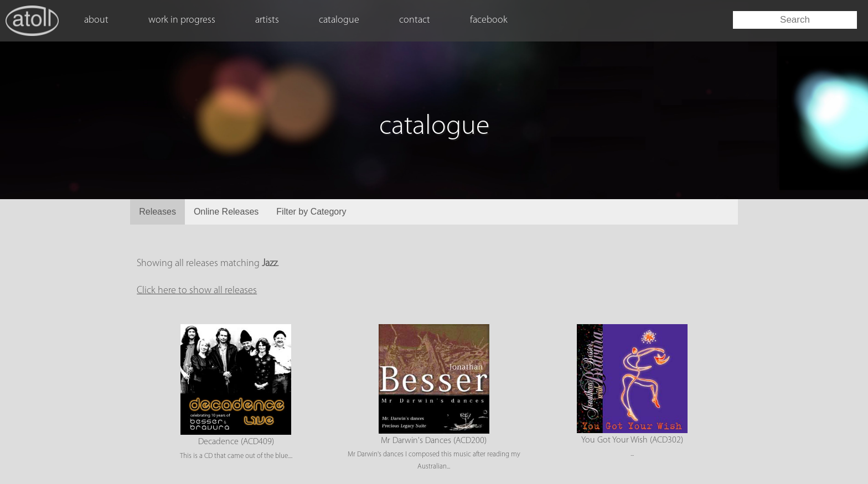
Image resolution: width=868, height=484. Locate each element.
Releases (157, 212)
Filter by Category (311, 212)
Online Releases (226, 212)
